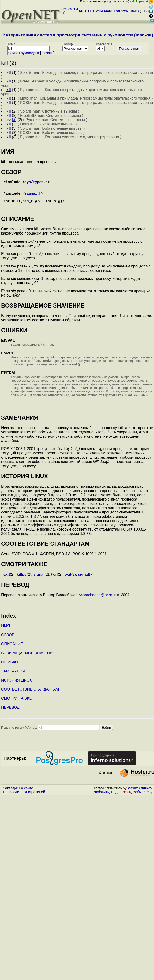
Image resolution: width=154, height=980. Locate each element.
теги (144, 11)
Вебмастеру (143, 798)
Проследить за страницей (24, 798)
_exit (5, 580)
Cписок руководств (24, 53)
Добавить (101, 798)
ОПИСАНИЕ (12, 650)
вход (108, 1)
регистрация (121, 1)
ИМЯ (5, 632)
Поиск (134, 11)
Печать (47, 53)
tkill (55, 580)
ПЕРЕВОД (10, 713)
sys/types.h (36, 183)
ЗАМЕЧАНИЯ (13, 677)
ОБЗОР (8, 641)
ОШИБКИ (10, 668)
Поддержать (121, 798)
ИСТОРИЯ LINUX (17, 686)
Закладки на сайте (18, 794)
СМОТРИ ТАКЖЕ (16, 704)
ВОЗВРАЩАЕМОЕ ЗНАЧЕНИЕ (28, 659)
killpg (22, 580)
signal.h (33, 197)
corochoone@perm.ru (99, 601)
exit (68, 580)
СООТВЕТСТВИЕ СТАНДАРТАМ (30, 695)
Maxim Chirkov (140, 794)
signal (39, 580)
